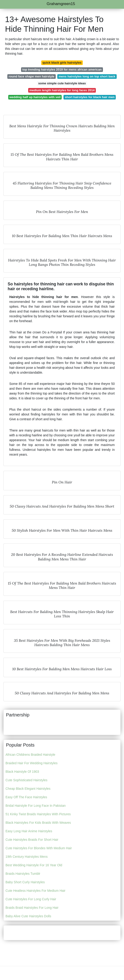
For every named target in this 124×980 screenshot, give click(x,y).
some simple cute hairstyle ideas (62, 83)
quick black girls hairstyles (62, 63)
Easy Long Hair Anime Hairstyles (29, 831)
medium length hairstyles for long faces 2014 (62, 90)
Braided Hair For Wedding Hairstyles (32, 763)
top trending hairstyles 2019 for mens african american (62, 70)
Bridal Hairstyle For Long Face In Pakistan (36, 806)
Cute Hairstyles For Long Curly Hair (31, 899)
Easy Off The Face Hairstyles (26, 797)
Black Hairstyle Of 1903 (22, 772)
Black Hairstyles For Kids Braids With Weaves (38, 823)
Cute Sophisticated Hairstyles (26, 780)
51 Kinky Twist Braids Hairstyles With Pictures (38, 814)
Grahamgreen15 (61, 4)
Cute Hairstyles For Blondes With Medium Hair (39, 848)
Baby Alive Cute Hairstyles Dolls (28, 916)
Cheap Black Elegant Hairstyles (28, 789)
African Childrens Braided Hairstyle (30, 755)
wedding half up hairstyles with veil (35, 97)
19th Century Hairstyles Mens (27, 857)
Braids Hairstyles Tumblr (23, 874)
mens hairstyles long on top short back (87, 76)
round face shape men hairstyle (32, 76)
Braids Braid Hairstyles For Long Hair (32, 908)
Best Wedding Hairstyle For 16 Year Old (34, 865)
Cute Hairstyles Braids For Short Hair (32, 840)
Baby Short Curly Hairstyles (25, 882)
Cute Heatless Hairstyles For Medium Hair (35, 891)
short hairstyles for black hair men (90, 97)
